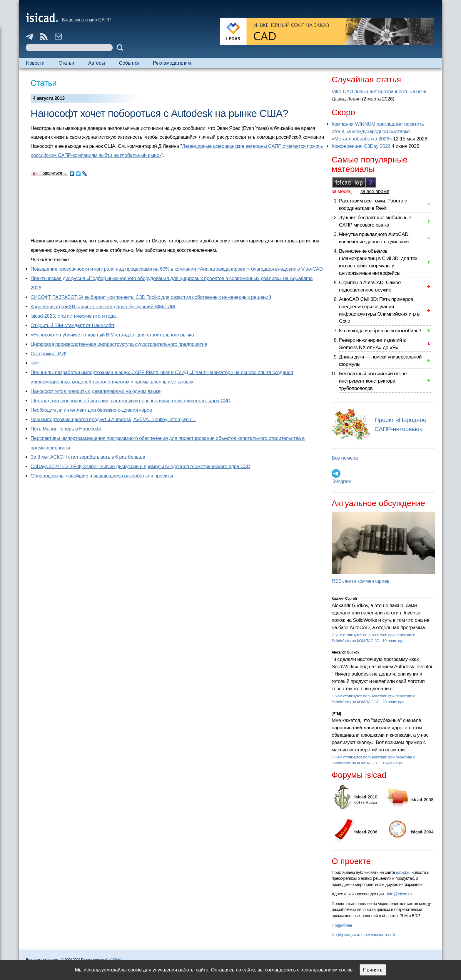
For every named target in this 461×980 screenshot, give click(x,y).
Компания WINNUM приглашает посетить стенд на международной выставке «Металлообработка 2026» (378, 131)
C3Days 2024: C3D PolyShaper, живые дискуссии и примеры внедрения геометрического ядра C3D (140, 466)
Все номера (345, 458)
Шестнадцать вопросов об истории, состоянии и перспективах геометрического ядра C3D (130, 401)
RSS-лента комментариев (361, 581)
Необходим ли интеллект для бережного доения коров (91, 410)
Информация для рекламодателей (363, 935)
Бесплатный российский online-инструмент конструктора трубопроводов (374, 381)
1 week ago (392, 763)
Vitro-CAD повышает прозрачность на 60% (379, 92)
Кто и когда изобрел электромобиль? (380, 331)
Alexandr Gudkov (345, 652)
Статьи (66, 63)
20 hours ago (394, 702)
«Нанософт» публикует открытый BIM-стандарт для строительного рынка (112, 335)
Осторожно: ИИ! (48, 354)
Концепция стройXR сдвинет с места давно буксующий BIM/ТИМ (103, 307)
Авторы (96, 63)
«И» (35, 363)
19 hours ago (394, 641)
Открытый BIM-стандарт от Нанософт (73, 325)
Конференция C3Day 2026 (361, 146)
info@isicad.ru (400, 894)
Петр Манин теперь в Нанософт (66, 429)
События (129, 63)
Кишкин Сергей (344, 599)
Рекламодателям (172, 63)
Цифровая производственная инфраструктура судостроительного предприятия (119, 344)
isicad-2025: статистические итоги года (73, 316)
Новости (35, 63)
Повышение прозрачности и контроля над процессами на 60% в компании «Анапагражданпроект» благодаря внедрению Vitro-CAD (177, 269)
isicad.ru (403, 872)
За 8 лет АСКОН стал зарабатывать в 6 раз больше (88, 457)
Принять (373, 970)
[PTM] (336, 713)
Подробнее (342, 925)
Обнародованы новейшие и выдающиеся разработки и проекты (102, 476)
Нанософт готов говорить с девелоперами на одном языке (96, 391)
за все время (375, 191)
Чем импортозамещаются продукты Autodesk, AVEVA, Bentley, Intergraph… (113, 419)
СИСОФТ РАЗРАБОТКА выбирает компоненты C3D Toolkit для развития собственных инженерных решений (151, 297)
